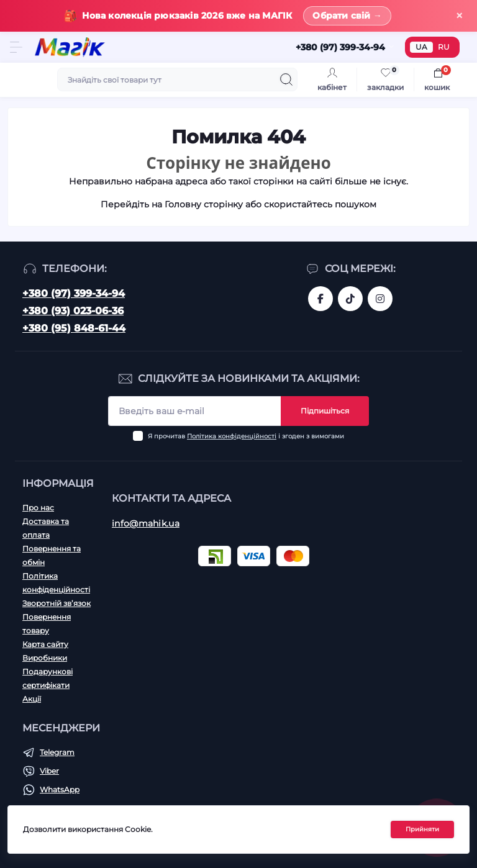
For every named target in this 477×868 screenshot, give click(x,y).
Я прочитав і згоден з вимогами (246, 436)
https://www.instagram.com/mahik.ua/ (380, 299)
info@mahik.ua (146, 523)
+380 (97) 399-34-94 (74, 293)
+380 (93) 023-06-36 (73, 311)
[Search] (286, 79)
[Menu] (16, 47)
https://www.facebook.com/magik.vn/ (320, 299)
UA (421, 47)
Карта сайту (45, 644)
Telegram (57, 752)
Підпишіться (325, 411)
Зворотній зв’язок (57, 603)
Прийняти (422, 829)
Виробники (45, 658)
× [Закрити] (459, 16)
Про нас (38, 508)
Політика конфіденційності (232, 436)
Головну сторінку (204, 204)
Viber (49, 771)
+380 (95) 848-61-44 (74, 328)
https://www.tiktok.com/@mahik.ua (350, 299)
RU (444, 47)
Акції (32, 699)
